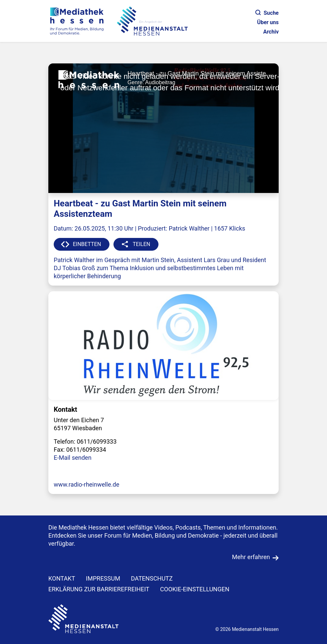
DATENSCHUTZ (152, 578)
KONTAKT (62, 578)
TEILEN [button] (141, 244)
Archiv (271, 32)
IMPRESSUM (103, 578)
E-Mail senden (73, 458)
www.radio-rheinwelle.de (86, 484)
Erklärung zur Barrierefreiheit (99, 589)
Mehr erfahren (251, 557)
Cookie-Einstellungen (195, 589)
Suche (267, 13)
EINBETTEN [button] (87, 244)
